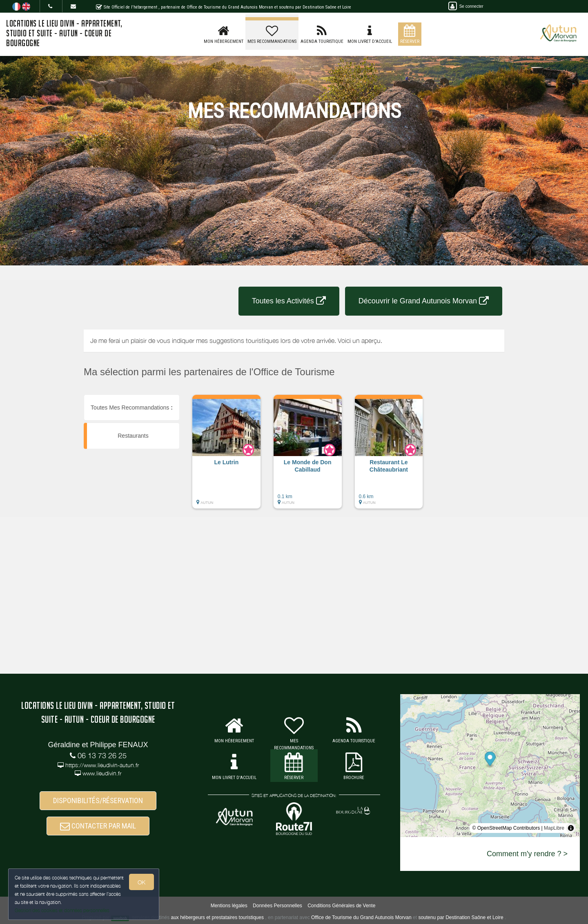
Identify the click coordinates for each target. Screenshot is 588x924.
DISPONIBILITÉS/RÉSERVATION (98, 800)
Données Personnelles (277, 906)
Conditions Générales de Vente (341, 906)
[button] (226, 456)
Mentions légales (229, 906)
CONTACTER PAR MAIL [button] (98, 826)
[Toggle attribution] (571, 828)
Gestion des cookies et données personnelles (62, 910)
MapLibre (554, 828)
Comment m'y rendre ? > (527, 854)
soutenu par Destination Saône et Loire (461, 917)
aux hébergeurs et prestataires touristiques (217, 917)
